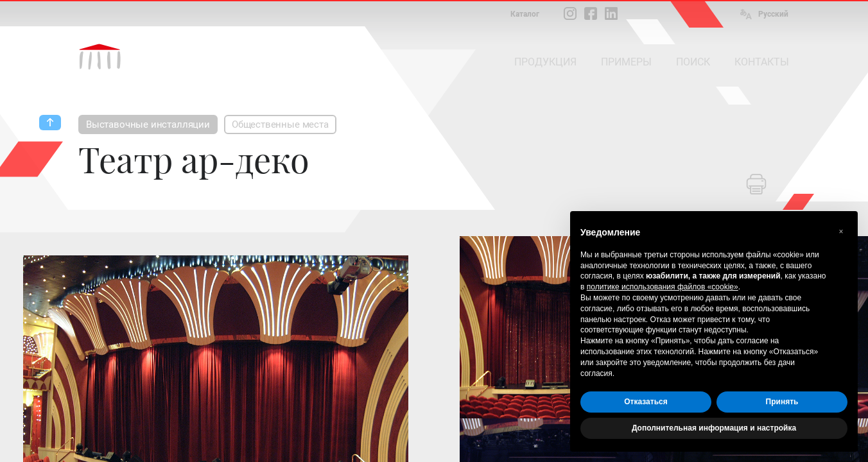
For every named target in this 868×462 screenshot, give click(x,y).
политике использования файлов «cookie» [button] (663, 287)
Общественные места (280, 124)
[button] (841, 232)
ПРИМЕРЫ (626, 62)
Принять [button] (782, 402)
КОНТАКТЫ (762, 62)
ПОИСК (693, 62)
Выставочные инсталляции (148, 124)
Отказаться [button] (646, 402)
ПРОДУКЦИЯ (545, 62)
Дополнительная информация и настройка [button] (714, 428)
